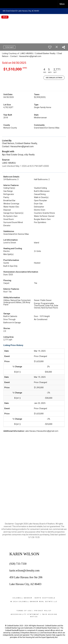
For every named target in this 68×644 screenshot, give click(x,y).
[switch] (50, 47)
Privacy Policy (43, 611)
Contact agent (9, 47)
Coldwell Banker (22, 598)
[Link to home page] (5, 4)
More (62, 4)
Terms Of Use (24, 611)
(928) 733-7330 (18, 564)
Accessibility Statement (25, 614)
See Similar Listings (54, 78)
